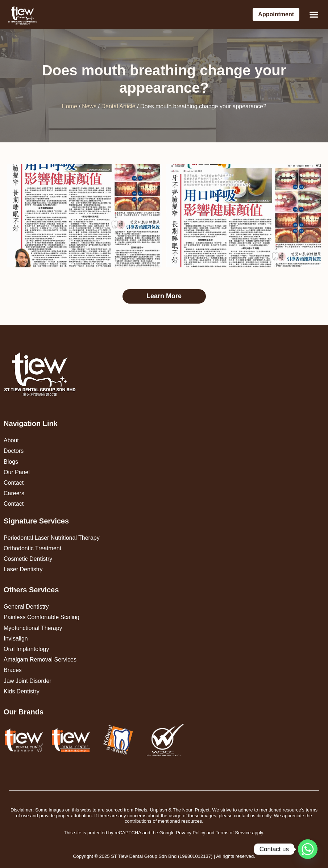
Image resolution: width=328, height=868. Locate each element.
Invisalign (16, 639)
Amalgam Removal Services (40, 660)
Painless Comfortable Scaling (41, 617)
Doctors (14, 451)
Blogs (11, 462)
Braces (13, 670)
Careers (14, 493)
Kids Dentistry (22, 691)
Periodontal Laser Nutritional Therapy (52, 538)
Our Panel (17, 472)
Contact (14, 483)
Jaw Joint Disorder (28, 681)
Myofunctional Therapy (33, 628)
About (11, 440)
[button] (314, 15)
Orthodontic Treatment (32, 548)
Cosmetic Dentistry (28, 559)
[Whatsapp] (308, 849)
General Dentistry (26, 607)
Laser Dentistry (23, 569)
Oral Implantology (26, 649)
